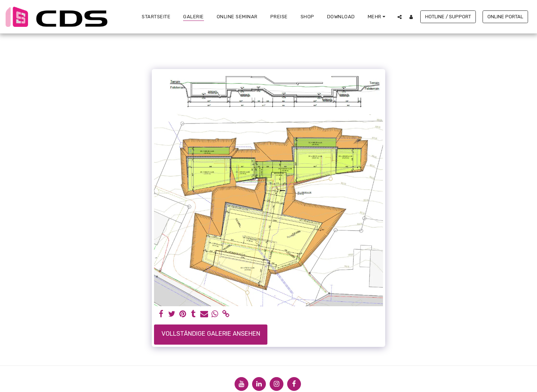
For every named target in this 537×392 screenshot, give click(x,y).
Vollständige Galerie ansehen (211, 334)
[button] (400, 17)
